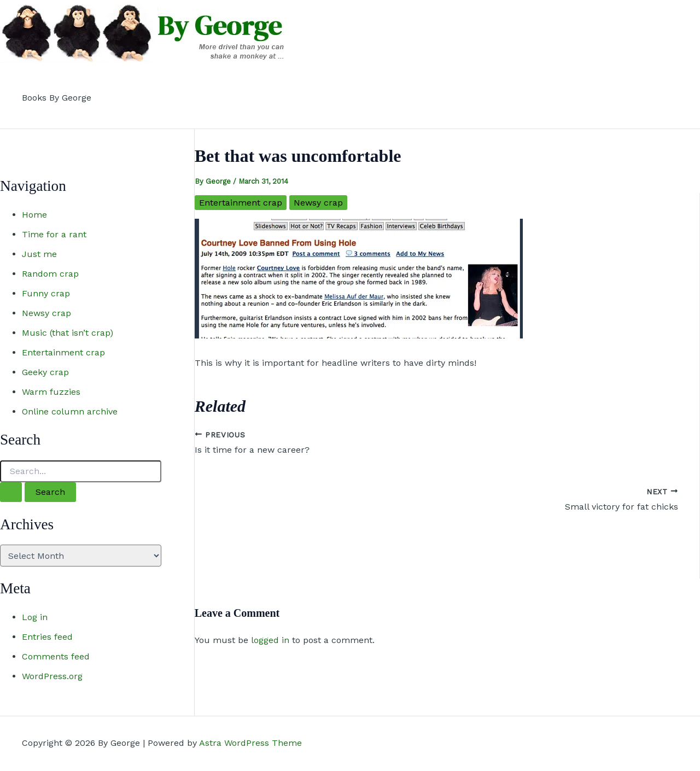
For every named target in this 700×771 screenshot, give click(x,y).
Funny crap (46, 293)
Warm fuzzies (51, 392)
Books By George (57, 98)
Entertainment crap (63, 352)
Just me (39, 254)
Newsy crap (46, 313)
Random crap (50, 274)
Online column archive (70, 411)
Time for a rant (54, 234)
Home (34, 215)
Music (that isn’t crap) (68, 333)
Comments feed (56, 656)
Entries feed (47, 637)
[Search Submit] (11, 492)
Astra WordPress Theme (250, 743)
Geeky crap (45, 372)
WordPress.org (52, 676)
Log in (35, 617)
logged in (270, 640)
